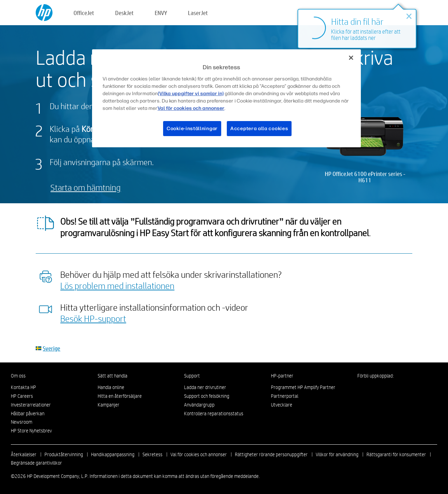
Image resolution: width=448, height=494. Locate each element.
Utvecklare (282, 405)
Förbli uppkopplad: (376, 376)
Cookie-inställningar (192, 129)
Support (192, 376)
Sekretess (152, 454)
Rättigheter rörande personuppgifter (271, 454)
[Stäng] (351, 58)
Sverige (51, 348)
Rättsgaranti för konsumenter (396, 454)
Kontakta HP (23, 387)
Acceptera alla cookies (259, 129)
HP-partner (282, 376)
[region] (226, 98)
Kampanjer (108, 405)
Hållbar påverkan (28, 414)
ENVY (161, 13)
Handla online (111, 387)
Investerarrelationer (31, 405)
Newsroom (22, 422)
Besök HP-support (93, 318)
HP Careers (22, 396)
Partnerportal (285, 396)
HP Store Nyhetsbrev (31, 431)
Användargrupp (199, 405)
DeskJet (124, 13)
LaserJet (198, 13)
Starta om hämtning (86, 187)
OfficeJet (84, 13)
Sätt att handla (113, 376)
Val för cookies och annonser (199, 454)
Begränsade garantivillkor (36, 463)
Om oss (18, 376)
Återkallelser (24, 454)
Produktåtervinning (64, 454)
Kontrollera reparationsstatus (214, 414)
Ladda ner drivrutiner (205, 387)
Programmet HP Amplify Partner (303, 387)
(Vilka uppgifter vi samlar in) (191, 94)
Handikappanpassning (113, 454)
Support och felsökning (207, 396)
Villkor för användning (337, 454)
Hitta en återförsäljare (120, 396)
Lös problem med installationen (117, 285)
